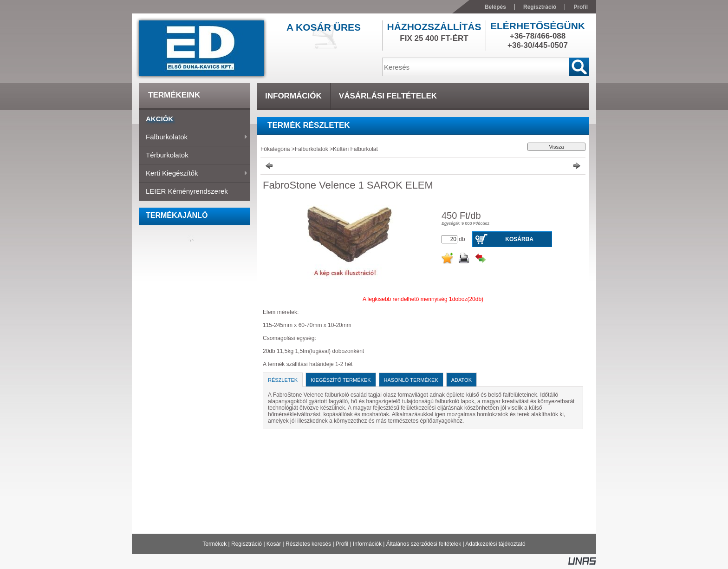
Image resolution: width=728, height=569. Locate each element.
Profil (342, 544)
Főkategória (275, 149)
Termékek (214, 544)
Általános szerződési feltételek (424, 544)
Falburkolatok (193, 137)
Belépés (495, 7)
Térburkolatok (167, 155)
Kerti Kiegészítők (193, 174)
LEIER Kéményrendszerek (187, 191)
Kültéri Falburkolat (355, 149)
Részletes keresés (308, 544)
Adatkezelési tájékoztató (495, 544)
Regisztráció (247, 544)
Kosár (274, 544)
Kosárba (519, 239)
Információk (367, 544)
